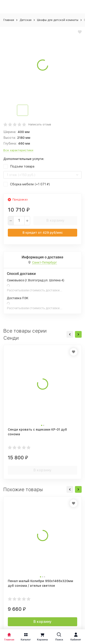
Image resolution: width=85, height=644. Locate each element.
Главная (9, 20)
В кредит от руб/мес (43, 233)
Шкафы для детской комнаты (58, 20)
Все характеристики (18, 150)
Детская (26, 20)
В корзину (55, 220)
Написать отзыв (40, 124)
